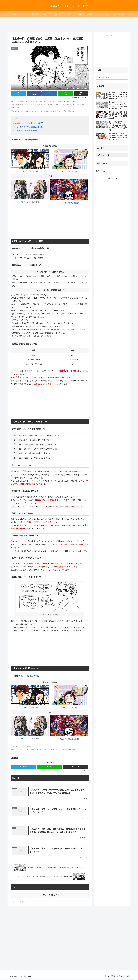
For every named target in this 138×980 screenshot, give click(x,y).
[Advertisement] (69, 24)
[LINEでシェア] (65, 94)
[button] (76, 767)
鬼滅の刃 (14, 758)
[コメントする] (81, 94)
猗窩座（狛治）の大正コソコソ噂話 (29, 123)
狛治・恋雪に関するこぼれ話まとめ (29, 127)
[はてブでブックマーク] (50, 94)
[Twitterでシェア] (18, 94)
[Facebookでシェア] (34, 94)
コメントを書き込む (50, 896)
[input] (112, 77)
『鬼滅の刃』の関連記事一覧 (26, 131)
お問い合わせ (101, 171)
